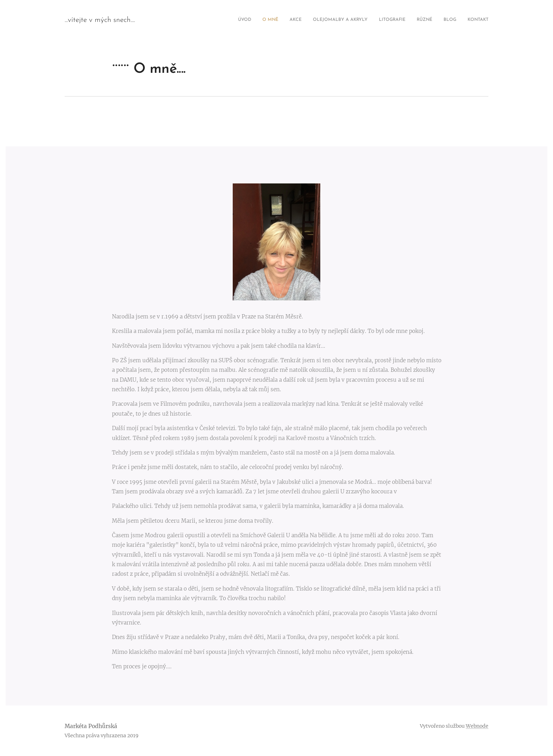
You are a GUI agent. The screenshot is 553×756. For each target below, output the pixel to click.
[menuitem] (411, 20)
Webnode (477, 726)
